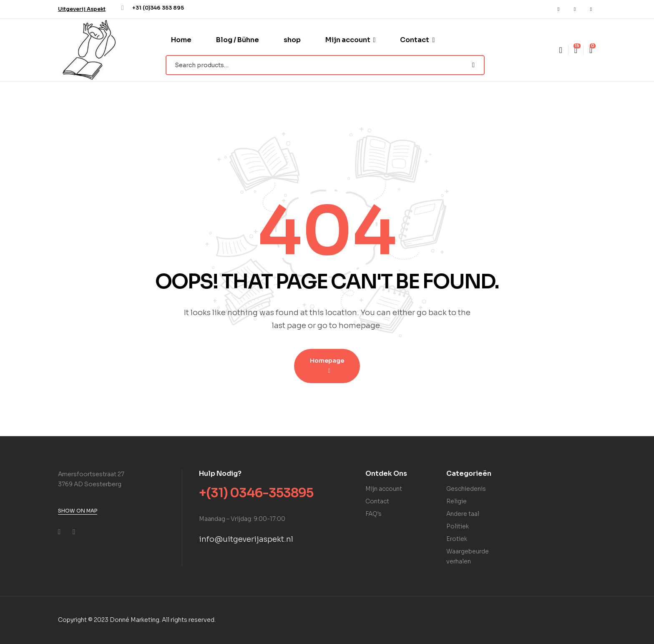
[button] (82, 9)
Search (473, 65)
